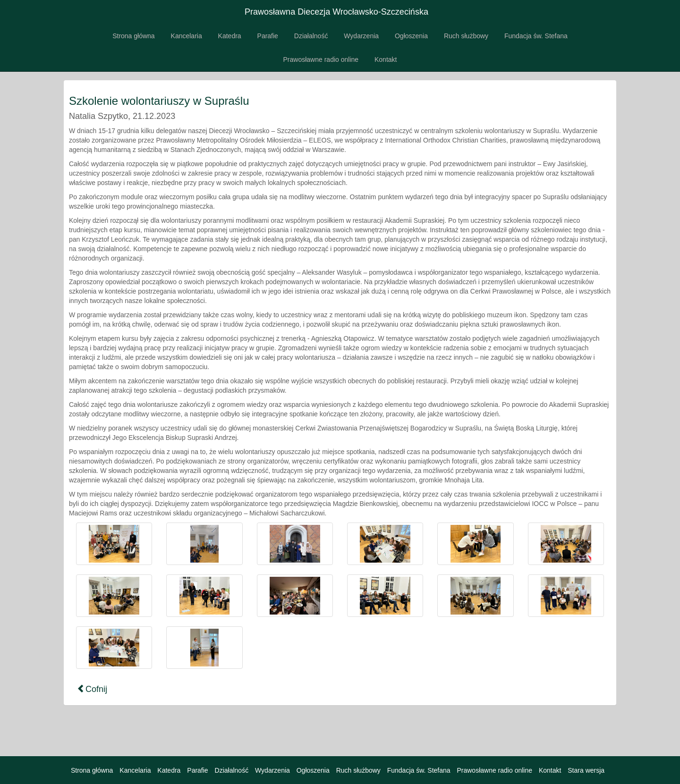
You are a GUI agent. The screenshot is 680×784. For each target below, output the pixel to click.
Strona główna (134, 36)
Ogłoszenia (411, 36)
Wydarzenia (361, 36)
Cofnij (92, 689)
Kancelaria (187, 36)
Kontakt (386, 59)
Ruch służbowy (466, 36)
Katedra (230, 36)
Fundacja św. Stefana (536, 36)
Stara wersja (586, 770)
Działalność (311, 36)
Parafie (268, 36)
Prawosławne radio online (321, 59)
